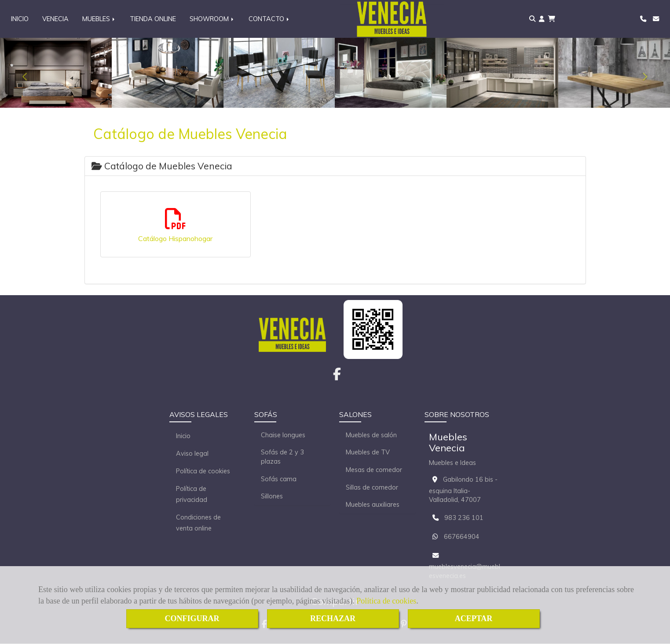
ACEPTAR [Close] (474, 618)
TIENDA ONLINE (153, 19)
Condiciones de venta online (198, 523)
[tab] (335, 166)
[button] (542, 19)
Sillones (272, 497)
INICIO (20, 19)
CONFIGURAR (192, 618)
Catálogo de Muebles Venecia (162, 166)
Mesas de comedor (374, 470)
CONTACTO (269, 19)
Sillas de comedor (372, 488)
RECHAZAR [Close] (333, 618)
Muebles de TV (368, 453)
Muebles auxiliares (373, 505)
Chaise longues (283, 435)
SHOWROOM (212, 19)
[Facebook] (337, 377)
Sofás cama (279, 479)
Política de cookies (386, 601)
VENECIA (55, 19)
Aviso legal (192, 454)
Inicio (183, 436)
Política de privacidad (192, 495)
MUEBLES (99, 19)
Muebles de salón (371, 435)
